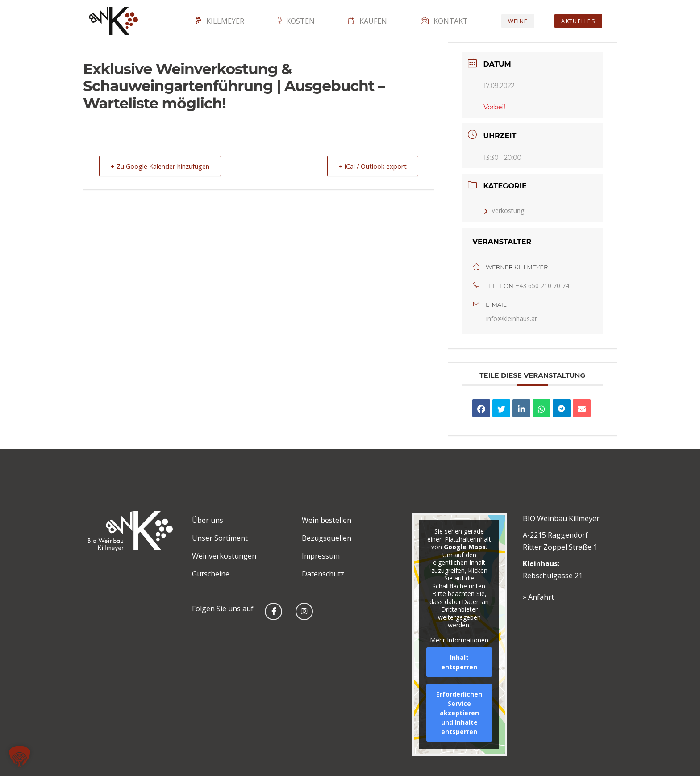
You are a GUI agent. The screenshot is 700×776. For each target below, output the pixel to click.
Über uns (208, 520)
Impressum (321, 556)
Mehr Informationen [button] (459, 640)
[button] (20, 756)
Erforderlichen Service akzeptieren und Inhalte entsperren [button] (459, 713)
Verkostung (504, 211)
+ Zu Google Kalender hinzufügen (163, 166)
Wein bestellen (327, 520)
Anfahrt (541, 597)
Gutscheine (211, 574)
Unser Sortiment (220, 538)
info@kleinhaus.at (512, 319)
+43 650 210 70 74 (542, 286)
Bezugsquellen (327, 538)
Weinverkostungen (224, 556)
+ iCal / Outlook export (371, 166)
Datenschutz (323, 574)
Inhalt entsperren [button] (459, 662)
